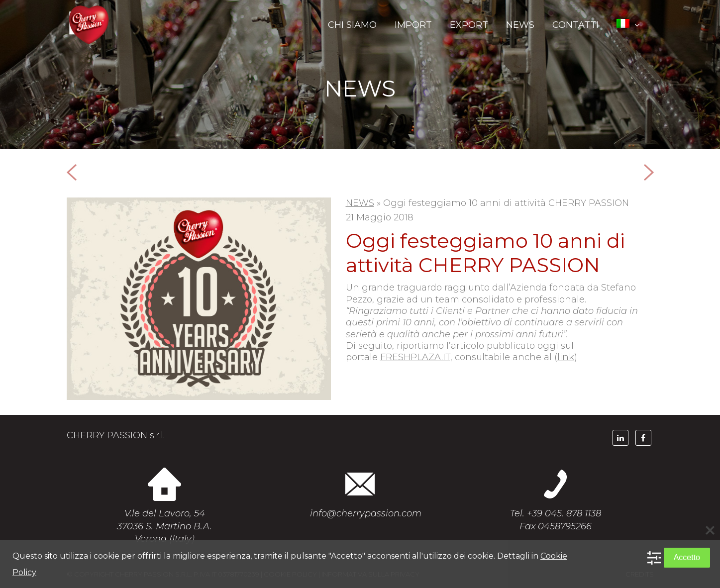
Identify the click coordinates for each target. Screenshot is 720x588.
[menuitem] (629, 25)
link (566, 357)
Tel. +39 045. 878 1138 (556, 513)
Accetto (687, 557)
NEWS (360, 203)
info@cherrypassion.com (366, 513)
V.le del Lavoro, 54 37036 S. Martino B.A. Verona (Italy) (164, 526)
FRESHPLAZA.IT (415, 357)
